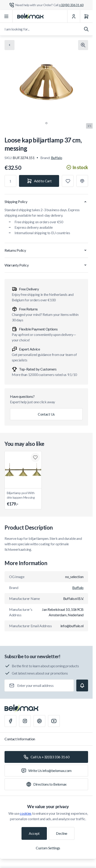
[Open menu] (6, 16)
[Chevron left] (10, 45)
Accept (34, 833)
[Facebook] (10, 721)
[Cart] (86, 16)
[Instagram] (25, 721)
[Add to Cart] (39, 181)
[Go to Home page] (30, 16)
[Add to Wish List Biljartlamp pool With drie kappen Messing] (35, 457)
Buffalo (57, 158)
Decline (62, 833)
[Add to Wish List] (68, 181)
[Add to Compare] (82, 181)
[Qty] (10, 181)
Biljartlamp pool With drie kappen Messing (23, 499)
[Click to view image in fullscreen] (83, 45)
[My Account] (74, 16)
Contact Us (46, 414)
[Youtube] (54, 721)
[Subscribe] (82, 685)
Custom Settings (48, 848)
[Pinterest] (39, 721)
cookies (26, 813)
